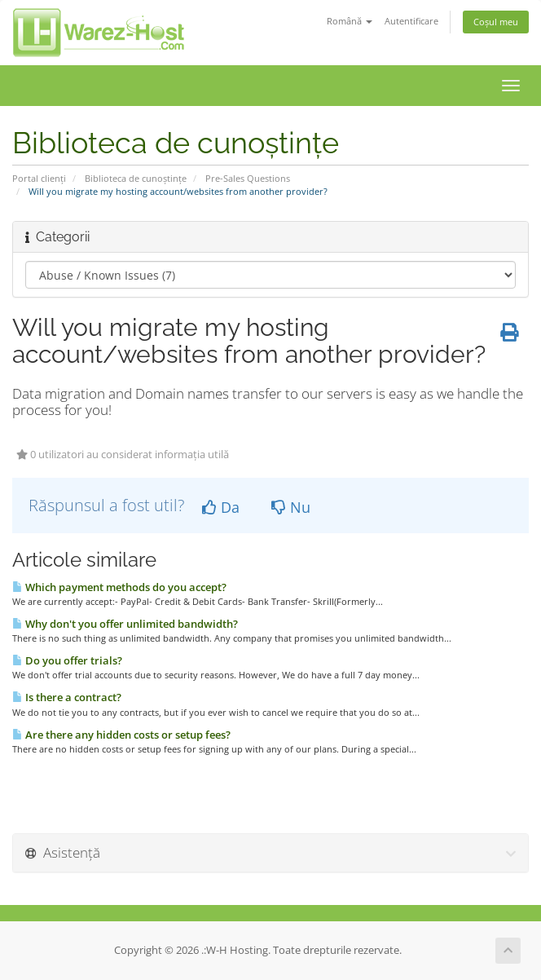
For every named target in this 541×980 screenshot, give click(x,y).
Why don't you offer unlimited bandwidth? (125, 624)
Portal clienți (39, 178)
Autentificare (411, 21)
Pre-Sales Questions (248, 178)
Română (350, 21)
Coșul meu (496, 22)
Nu (291, 507)
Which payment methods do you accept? (119, 587)
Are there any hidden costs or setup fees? (121, 735)
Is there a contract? (67, 697)
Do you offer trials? (67, 660)
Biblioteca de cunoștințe (136, 178)
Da (221, 507)
